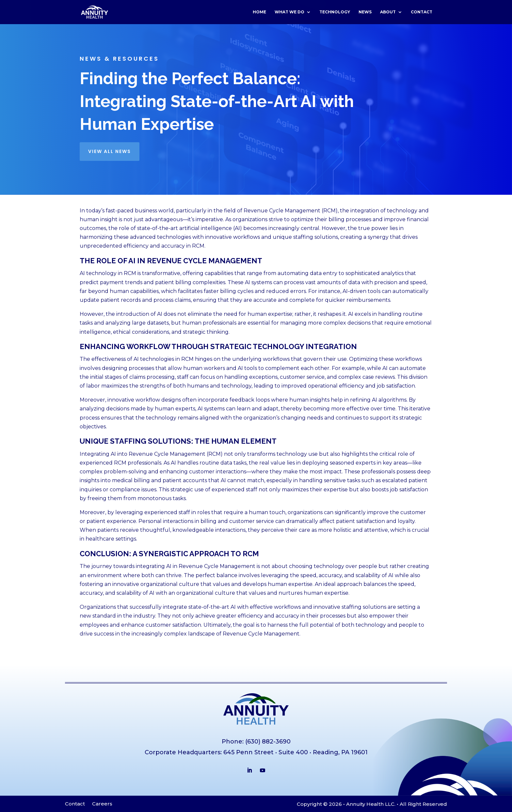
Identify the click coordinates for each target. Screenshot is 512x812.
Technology (335, 12)
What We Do (289, 12)
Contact (422, 12)
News (365, 12)
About (388, 12)
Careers (102, 804)
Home (259, 12)
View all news (110, 151)
